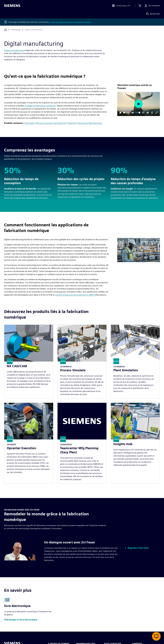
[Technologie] (16, 30)
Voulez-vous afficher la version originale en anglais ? (70, 22)
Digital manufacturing (14, 50)
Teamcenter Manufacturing (90, 123)
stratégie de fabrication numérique (40, 106)
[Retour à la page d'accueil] (6, 30)
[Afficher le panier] (140, 6)
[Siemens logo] (12, 6)
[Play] (121, 113)
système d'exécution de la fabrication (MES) (75, 295)
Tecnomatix (29, 123)
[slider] (124, 113)
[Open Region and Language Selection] (121, 6)
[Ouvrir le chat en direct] (156, 636)
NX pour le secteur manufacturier (51, 123)
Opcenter (72, 123)
